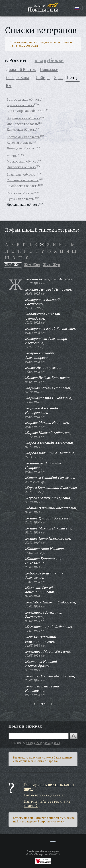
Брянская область (20, 105)
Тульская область (20, 199)
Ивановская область (22, 124)
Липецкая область (21, 148)
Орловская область (21, 167)
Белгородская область (24, 99)
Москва (13, 156)
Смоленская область (23, 180)
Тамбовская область (22, 186)
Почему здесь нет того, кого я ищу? (49, 787)
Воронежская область (23, 118)
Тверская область (20, 193)
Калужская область (21, 129)
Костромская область (23, 137)
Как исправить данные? (44, 795)
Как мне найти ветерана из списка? (47, 803)
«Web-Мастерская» (38, 854)
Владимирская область (24, 111)
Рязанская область (21, 174)
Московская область (22, 161)
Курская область (19, 142)
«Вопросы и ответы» (50, 821)
